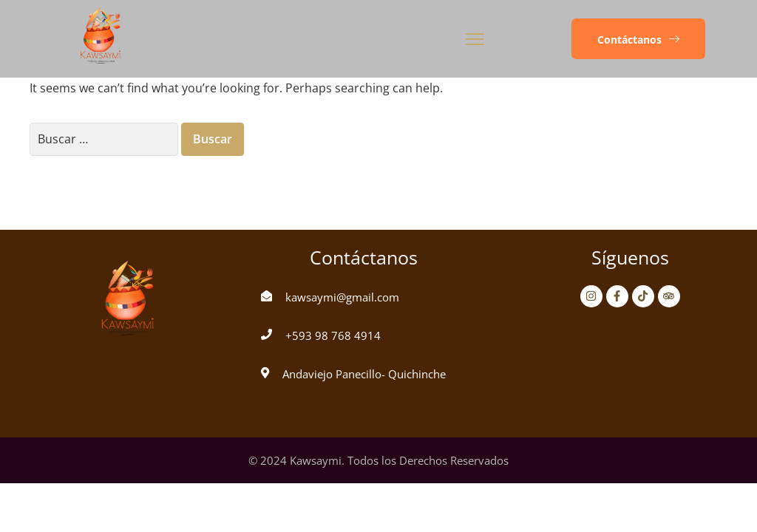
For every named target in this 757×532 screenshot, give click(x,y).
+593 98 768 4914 (333, 335)
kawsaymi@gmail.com (342, 297)
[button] (638, 39)
